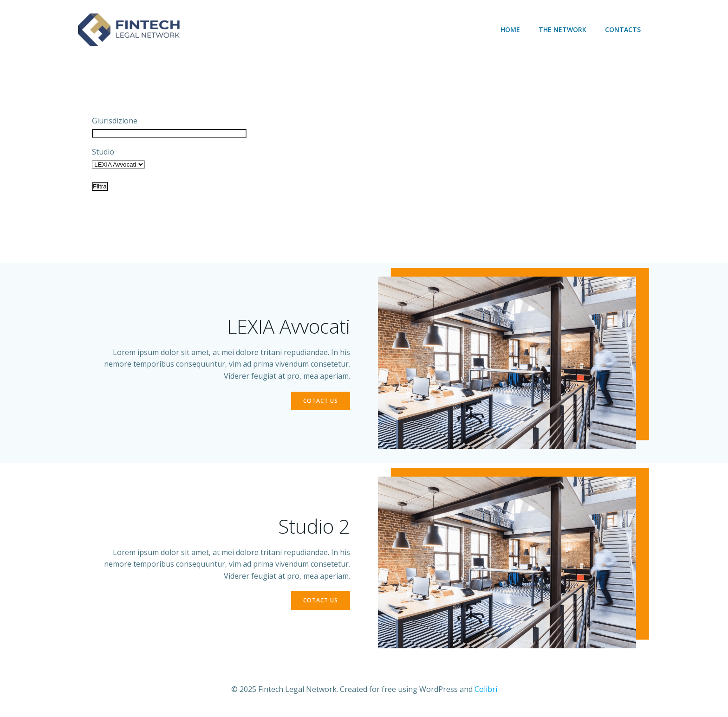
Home (510, 29)
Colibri (486, 689)
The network (562, 29)
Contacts (623, 29)
